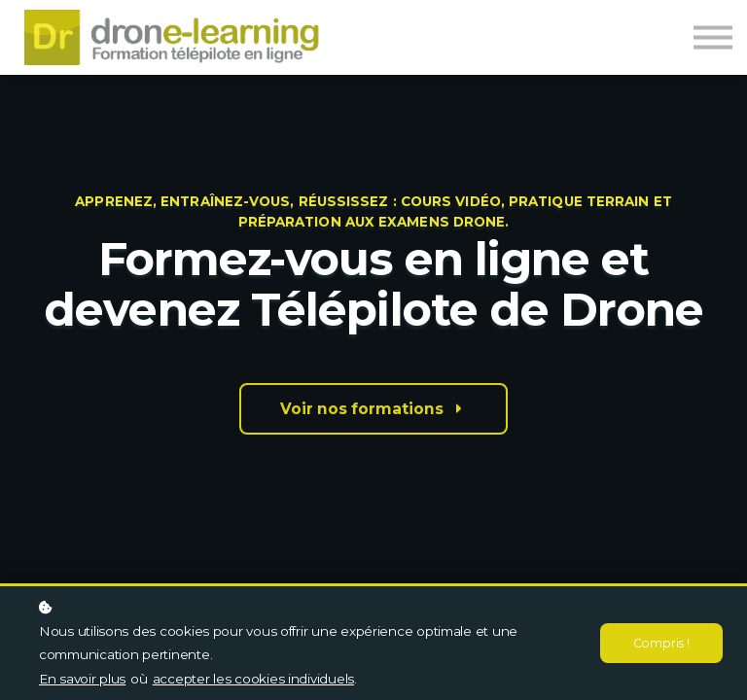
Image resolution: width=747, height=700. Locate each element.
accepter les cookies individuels (253, 679)
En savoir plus (82, 679)
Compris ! (660, 643)
